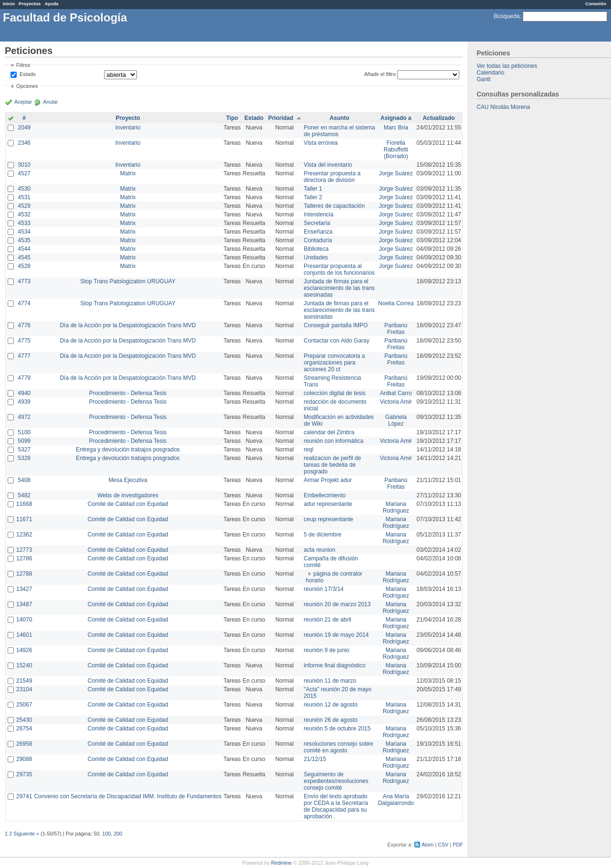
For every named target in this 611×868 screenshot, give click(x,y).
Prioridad (281, 118)
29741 (24, 796)
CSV (443, 845)
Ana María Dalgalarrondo (396, 800)
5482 (24, 495)
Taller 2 (313, 197)
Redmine (281, 863)
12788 (24, 574)
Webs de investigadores (128, 495)
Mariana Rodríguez (396, 507)
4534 (24, 232)
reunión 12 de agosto (331, 705)
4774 (24, 303)
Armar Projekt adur (328, 480)
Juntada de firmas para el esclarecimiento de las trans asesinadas (339, 288)
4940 (24, 393)
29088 (24, 759)
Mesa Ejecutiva (128, 480)
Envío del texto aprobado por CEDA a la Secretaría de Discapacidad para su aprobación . (336, 806)
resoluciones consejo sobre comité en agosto (338, 747)
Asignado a (396, 118)
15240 (24, 665)
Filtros (23, 65)
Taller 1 (313, 189)
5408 (24, 480)
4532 (24, 214)
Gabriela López (396, 420)
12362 (24, 535)
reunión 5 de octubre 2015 (337, 729)
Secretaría (317, 223)
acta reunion (319, 550)
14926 (24, 650)
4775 (24, 341)
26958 (24, 744)
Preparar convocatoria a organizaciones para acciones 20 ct (334, 363)
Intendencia (318, 214)
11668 (24, 504)
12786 (24, 558)
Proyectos (30, 4)
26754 (24, 729)
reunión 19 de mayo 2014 (336, 635)
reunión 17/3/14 (323, 589)
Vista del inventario (328, 165)
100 (106, 834)
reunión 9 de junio (326, 650)
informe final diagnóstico (334, 665)
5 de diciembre (322, 535)
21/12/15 (315, 759)
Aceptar (23, 102)
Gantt (483, 79)
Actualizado (439, 118)
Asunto (340, 118)
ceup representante (328, 519)
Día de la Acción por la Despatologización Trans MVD (128, 325)
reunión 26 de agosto (331, 720)
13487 (24, 604)
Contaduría (318, 240)
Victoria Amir (396, 402)
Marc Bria (396, 128)
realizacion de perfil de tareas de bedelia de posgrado (332, 465)
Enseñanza (318, 232)
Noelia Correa (396, 303)
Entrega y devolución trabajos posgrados (128, 450)
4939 (24, 402)
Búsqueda (506, 16)
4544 (24, 249)
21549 (24, 681)
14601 (24, 635)
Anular (50, 102)
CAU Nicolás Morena (503, 107)
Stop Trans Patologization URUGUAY (128, 281)
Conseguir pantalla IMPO (336, 325)
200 (118, 834)
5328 (24, 458)
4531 (24, 197)
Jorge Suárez (396, 173)
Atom (427, 845)
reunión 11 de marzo (330, 681)
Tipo (232, 118)
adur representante (328, 504)
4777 (24, 356)
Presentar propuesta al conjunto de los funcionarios (339, 269)
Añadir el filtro (380, 74)
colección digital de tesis (334, 393)
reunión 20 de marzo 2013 (337, 604)
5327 (24, 450)
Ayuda (51, 4)
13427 (24, 589)
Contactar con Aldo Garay (336, 341)
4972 (24, 417)
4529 (24, 206)
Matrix (128, 173)
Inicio (9, 4)
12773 (24, 550)
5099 (24, 441)
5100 (24, 432)
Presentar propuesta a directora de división (332, 177)
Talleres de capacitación (334, 206)
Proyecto (128, 118)
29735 (24, 774)
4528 (24, 266)
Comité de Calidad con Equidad (128, 504)
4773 (24, 281)
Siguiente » (26, 834)
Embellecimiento (325, 495)
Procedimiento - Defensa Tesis (128, 393)
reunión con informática (333, 441)
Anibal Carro (396, 393)
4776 (24, 325)
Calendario (490, 73)
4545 (24, 257)
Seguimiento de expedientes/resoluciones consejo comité (336, 781)
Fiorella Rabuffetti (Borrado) (396, 150)
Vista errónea (321, 143)
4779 (24, 378)
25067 (24, 705)
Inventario (128, 128)
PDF (458, 845)
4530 (24, 189)
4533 (24, 223)
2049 (24, 128)
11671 (24, 519)
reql (308, 450)
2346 (24, 143)
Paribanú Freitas (396, 329)
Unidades (316, 257)
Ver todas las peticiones (507, 66)
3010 (24, 165)
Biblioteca (316, 249)
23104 (24, 689)
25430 (24, 720)
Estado (28, 74)
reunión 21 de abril (327, 620)
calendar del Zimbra (329, 432)
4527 (24, 173)
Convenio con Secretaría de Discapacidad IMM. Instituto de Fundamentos (128, 796)
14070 (24, 620)
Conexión (596, 4)
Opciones (27, 86)
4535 (24, 240)
